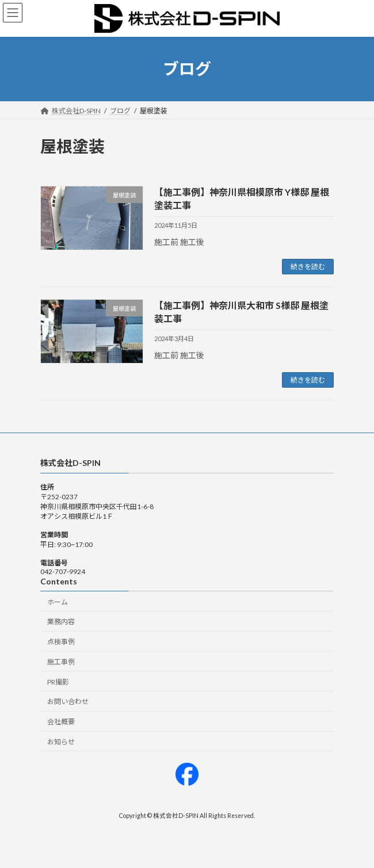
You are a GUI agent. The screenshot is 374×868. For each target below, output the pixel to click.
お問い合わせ (68, 702)
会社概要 (61, 722)
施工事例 (61, 662)
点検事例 (61, 642)
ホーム (58, 602)
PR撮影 (58, 682)
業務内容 (61, 622)
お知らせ (61, 742)
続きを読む (308, 267)
